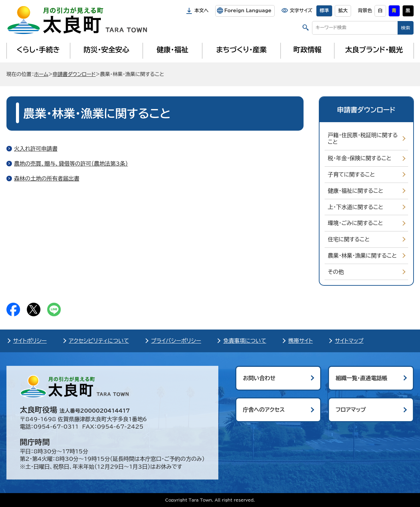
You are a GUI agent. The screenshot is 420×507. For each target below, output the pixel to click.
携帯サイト (300, 341)
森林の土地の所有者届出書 (47, 179)
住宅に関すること (349, 239)
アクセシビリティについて (99, 341)
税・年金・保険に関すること (360, 158)
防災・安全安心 (106, 50)
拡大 (343, 11)
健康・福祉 (172, 50)
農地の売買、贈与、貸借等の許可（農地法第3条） (71, 164)
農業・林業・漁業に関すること (362, 256)
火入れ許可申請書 (36, 149)
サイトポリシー (30, 341)
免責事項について (245, 341)
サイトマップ (349, 341)
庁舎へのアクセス (264, 410)
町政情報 (307, 50)
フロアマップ (351, 410)
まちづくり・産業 (241, 50)
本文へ (202, 11)
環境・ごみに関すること (356, 223)
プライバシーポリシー (176, 341)
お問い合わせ (259, 378)
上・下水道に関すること (356, 207)
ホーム (41, 74)
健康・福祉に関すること (356, 191)
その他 (336, 272)
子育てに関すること (352, 174)
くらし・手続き (38, 50)
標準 (324, 11)
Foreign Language (248, 11)
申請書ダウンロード (74, 74)
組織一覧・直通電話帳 (362, 378)
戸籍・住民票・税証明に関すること (363, 139)
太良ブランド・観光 (374, 50)
